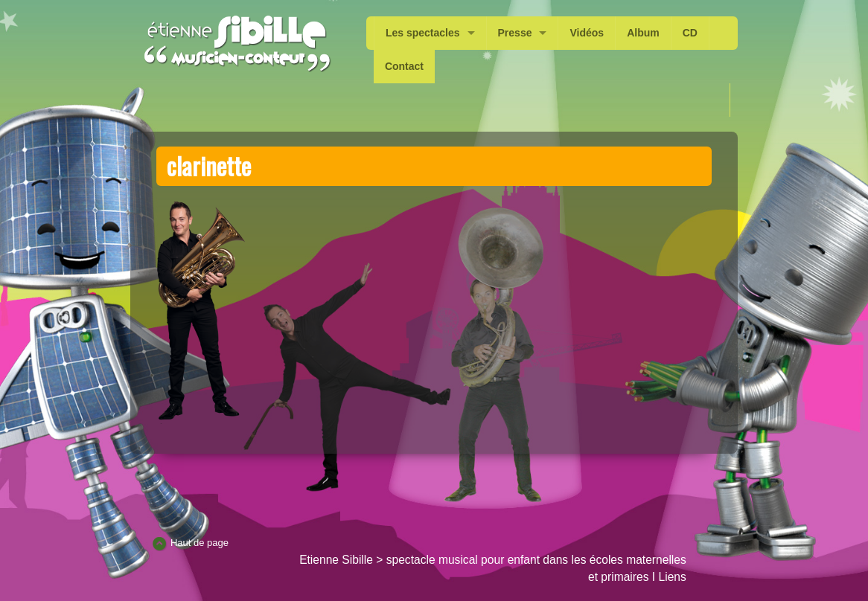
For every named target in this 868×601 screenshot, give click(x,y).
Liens (673, 577)
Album (643, 33)
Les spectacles (423, 33)
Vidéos (587, 33)
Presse (515, 33)
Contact (404, 66)
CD (690, 33)
